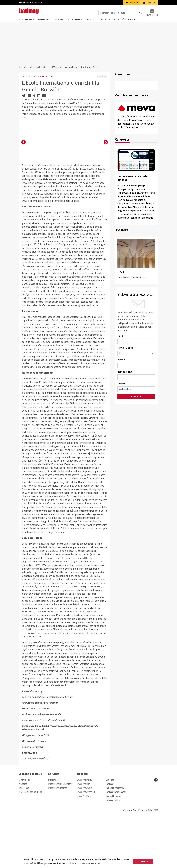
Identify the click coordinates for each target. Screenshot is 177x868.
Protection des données (31, 841)
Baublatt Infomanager (116, 837)
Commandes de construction (54, 20)
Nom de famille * (126, 372)
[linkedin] (156, 829)
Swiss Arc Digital (85, 829)
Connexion (132, 3)
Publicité (52, 829)
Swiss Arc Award (85, 837)
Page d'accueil (26, 67)
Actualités (27, 20)
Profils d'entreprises (131, 20)
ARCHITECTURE (46, 76)
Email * (121, 336)
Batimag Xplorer (113, 849)
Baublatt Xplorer (113, 845)
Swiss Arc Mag (84, 833)
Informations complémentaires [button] (84, 863)
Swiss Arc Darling (85, 845)
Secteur (121, 384)
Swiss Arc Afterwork (86, 841)
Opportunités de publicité (31, 3)
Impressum (24, 837)
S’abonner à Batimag (58, 837)
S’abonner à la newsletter (60, 833)
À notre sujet (25, 829)
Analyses (95, 20)
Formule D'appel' (126, 348)
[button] (24, 167)
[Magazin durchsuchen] (121, 13)
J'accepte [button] (143, 862)
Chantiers (80, 20)
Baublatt (110, 829)
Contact (23, 833)
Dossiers (109, 20)
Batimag (110, 833)
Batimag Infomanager (116, 841)
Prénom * (122, 360)
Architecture (42, 67)
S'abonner (149, 3)
